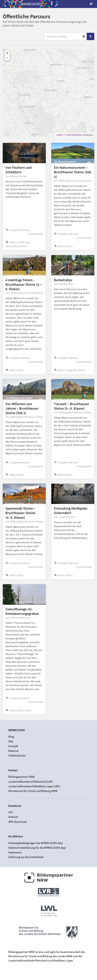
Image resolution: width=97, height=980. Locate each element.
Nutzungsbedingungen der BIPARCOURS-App (36, 843)
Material (13, 751)
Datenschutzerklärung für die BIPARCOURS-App (37, 848)
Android (13, 817)
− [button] (7, 58)
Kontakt (13, 746)
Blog (11, 737)
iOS (11, 812)
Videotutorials (17, 755)
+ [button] (7, 53)
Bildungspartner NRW (22, 777)
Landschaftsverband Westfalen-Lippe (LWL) (34, 786)
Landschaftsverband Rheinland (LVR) (31, 782)
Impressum (15, 852)
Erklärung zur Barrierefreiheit (26, 857)
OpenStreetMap (74, 135)
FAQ (11, 741)
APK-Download (18, 822)
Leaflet (59, 135)
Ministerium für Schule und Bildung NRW (33, 791)
